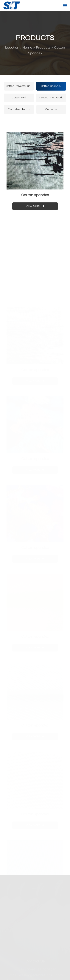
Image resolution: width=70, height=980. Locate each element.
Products (43, 48)
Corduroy (51, 109)
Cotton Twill (19, 98)
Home (27, 48)
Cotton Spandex (51, 86)
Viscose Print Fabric (51, 98)
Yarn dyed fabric (19, 109)
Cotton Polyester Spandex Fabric (20, 86)
